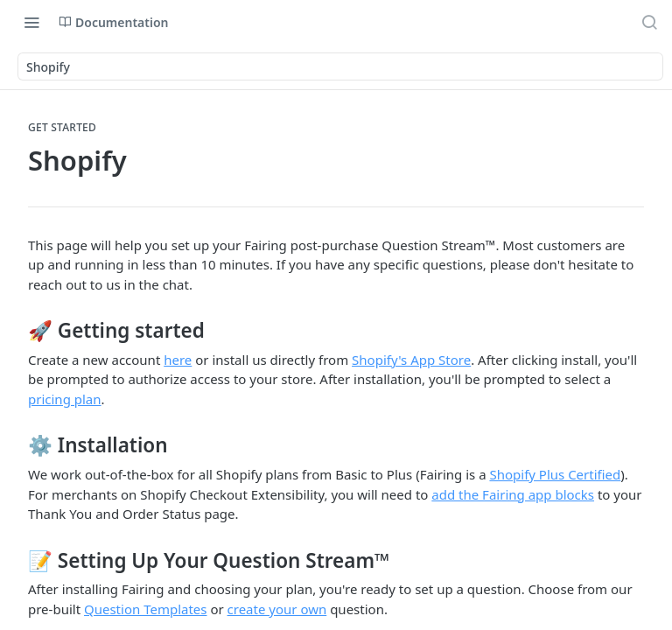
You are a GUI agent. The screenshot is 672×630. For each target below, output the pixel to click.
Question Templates (146, 609)
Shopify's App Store (411, 360)
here (178, 360)
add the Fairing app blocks (513, 494)
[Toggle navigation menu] (31, 22)
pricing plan (65, 399)
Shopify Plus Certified (555, 474)
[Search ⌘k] (649, 22)
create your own (277, 609)
